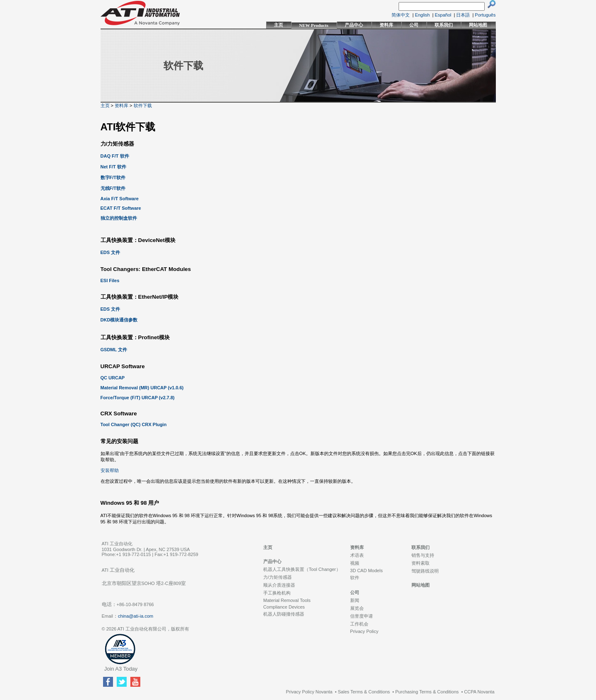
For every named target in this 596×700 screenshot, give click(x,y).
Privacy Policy (364, 631)
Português (485, 15)
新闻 (355, 600)
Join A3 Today (121, 669)
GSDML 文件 (114, 350)
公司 (414, 25)
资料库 (386, 25)
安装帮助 (110, 470)
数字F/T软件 (113, 177)
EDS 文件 (111, 252)
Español (443, 15)
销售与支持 (423, 555)
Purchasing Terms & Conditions (427, 692)
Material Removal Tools (287, 600)
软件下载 (143, 105)
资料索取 (421, 563)
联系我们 (444, 25)
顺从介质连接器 (279, 585)
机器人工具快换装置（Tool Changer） (302, 569)
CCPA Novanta (479, 692)
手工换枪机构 (277, 593)
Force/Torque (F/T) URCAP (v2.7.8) (138, 398)
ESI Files (110, 280)
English (422, 15)
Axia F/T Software (120, 199)
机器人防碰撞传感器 (284, 614)
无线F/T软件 (113, 188)
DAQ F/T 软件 (115, 156)
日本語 (463, 15)
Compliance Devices (284, 607)
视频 (355, 563)
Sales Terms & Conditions (364, 692)
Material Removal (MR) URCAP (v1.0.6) (142, 388)
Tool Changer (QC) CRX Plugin (134, 424)
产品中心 (354, 25)
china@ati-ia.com (136, 616)
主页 (279, 25)
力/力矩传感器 (278, 577)
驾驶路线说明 (425, 571)
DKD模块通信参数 (119, 320)
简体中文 (401, 15)
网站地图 (478, 25)
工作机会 (359, 624)
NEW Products (314, 25)
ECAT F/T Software (121, 208)
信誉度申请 (362, 616)
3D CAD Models (366, 571)
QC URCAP (113, 378)
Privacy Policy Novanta (309, 692)
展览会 (357, 608)
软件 (355, 578)
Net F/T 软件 (113, 167)
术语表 (357, 555)
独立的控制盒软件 (119, 218)
